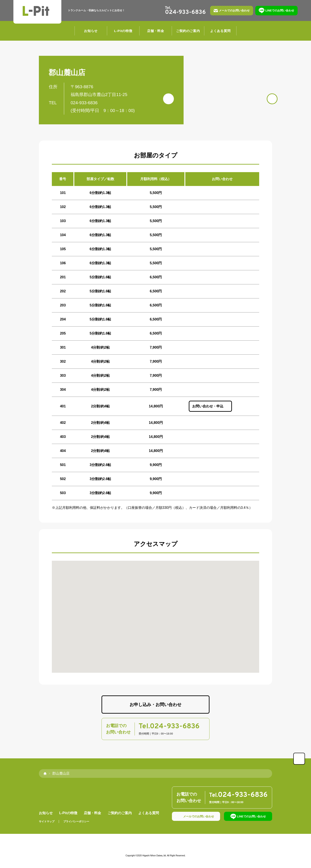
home (45, 774)
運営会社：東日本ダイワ (156, 848)
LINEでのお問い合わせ (279, 11)
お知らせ (91, 31)
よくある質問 (220, 31)
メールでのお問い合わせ (233, 11)
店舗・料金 (156, 31)
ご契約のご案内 (188, 31)
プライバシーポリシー (76, 822)
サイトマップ (47, 822)
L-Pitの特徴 (123, 31)
